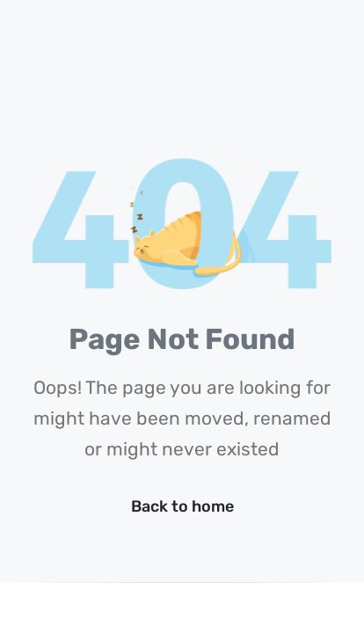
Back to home (182, 506)
